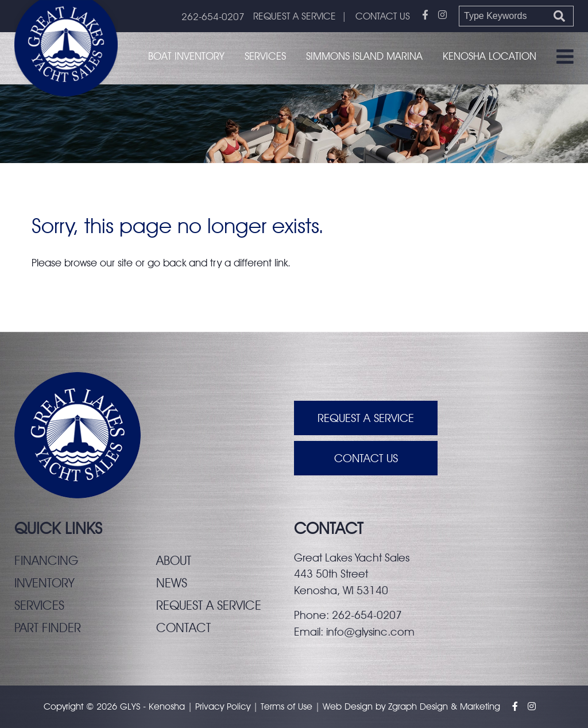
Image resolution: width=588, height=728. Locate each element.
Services (265, 56)
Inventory (45, 583)
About (174, 560)
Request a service (209, 605)
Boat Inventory (186, 56)
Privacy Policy (223, 706)
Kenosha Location (490, 56)
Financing (46, 560)
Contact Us (366, 458)
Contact (183, 628)
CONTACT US (383, 16)
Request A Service (366, 418)
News (172, 583)
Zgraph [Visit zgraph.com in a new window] (403, 706)
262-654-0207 (213, 17)
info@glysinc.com (370, 632)
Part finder (48, 628)
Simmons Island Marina (364, 56)
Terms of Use (287, 706)
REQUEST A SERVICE (295, 16)
